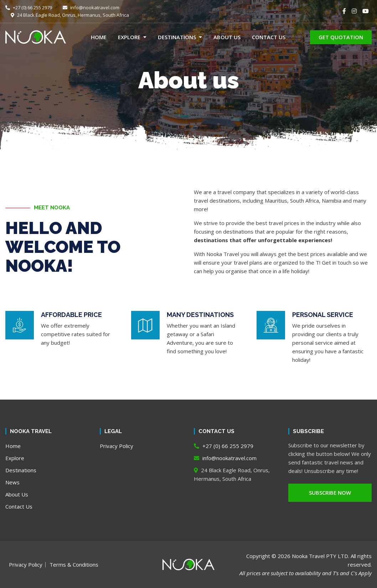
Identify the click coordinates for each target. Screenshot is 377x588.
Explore (129, 37)
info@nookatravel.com (91, 7)
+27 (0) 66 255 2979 (29, 7)
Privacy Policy (117, 446)
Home (99, 37)
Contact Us (269, 37)
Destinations (177, 37)
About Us (227, 37)
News (12, 482)
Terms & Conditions (74, 564)
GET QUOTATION (341, 37)
